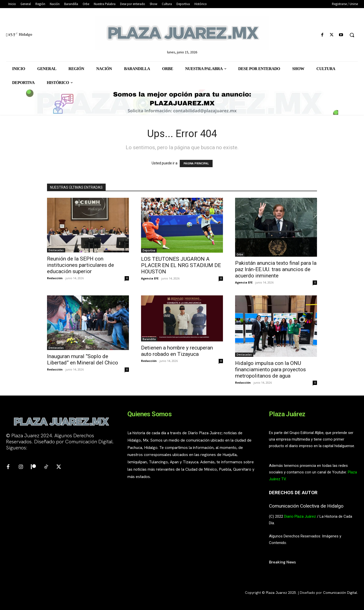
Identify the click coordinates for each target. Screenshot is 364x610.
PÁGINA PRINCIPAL (196, 164)
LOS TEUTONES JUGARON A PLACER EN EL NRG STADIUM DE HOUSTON (181, 265)
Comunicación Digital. (340, 593)
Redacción (55, 278)
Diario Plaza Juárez (300, 516)
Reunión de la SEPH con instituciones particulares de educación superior (81, 265)
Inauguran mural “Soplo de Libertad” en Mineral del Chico (83, 360)
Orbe (240, 254)
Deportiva (149, 250)
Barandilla (149, 339)
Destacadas (56, 250)
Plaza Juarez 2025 (281, 593)
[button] (352, 35)
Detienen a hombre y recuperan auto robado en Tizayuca (177, 351)
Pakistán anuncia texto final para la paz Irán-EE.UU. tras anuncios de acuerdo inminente (276, 269)
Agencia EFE (150, 278)
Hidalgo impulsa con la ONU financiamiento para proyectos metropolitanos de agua (270, 369)
